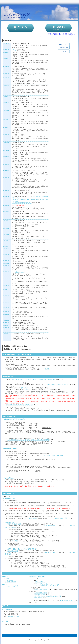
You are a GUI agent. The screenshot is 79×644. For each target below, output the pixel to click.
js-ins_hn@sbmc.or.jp (50, 526)
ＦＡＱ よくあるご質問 (12, 586)
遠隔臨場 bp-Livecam (51, 369)
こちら (44, 112)
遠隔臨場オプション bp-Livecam (54, 455)
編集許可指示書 (38, 598)
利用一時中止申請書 (13, 551)
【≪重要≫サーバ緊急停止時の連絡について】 (19, 349)
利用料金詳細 (9, 580)
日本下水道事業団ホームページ (67, 601)
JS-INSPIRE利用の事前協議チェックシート (57, 385)
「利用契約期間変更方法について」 (22, 203)
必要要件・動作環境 (11, 582)
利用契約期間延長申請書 (31, 518)
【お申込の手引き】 (25, 388)
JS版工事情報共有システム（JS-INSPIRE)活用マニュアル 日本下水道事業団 (33, 379)
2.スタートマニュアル (41, 583)
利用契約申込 (27, 390)
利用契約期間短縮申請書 (14, 524)
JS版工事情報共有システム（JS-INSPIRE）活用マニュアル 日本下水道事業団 (28, 440)
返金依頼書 (15, 541)
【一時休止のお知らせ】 (19, 272)
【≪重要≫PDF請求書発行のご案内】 (16, 346)
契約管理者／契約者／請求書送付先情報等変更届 (20, 405)
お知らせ (8, 578)
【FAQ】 (14, 50)
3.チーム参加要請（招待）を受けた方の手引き (48, 585)
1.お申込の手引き (40, 582)
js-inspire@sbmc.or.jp (13, 616)
